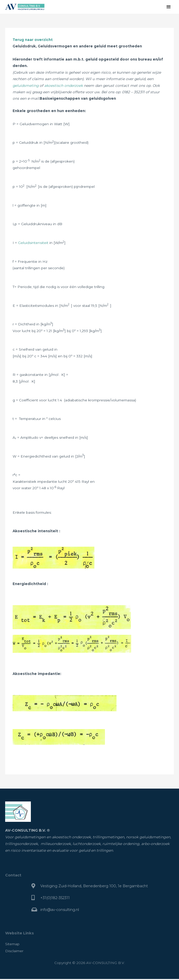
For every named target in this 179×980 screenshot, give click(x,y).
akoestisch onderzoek (64, 87)
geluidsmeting (26, 87)
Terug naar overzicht (33, 41)
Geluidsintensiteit (33, 244)
